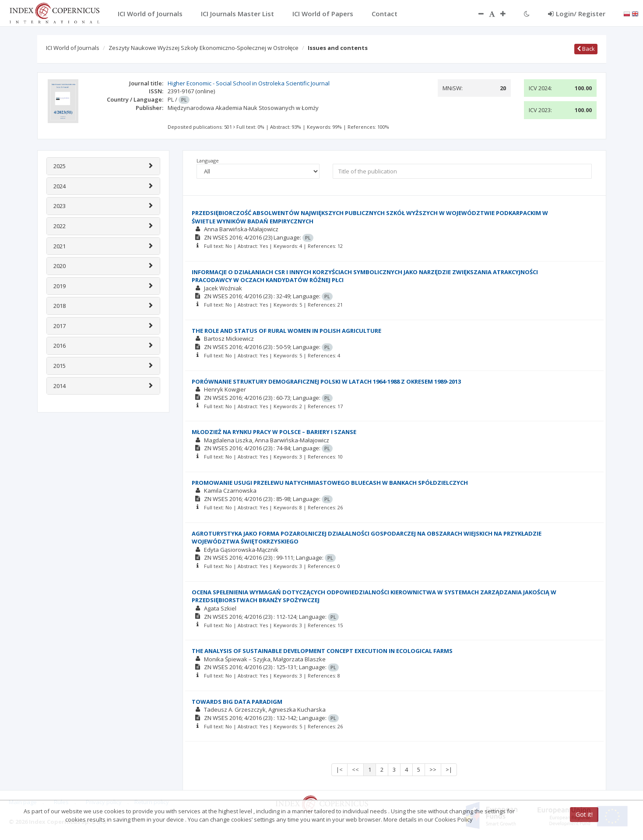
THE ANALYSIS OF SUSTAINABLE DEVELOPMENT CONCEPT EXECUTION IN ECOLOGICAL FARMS (322, 651)
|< (339, 769)
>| (449, 769)
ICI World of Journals (73, 48)
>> (433, 769)
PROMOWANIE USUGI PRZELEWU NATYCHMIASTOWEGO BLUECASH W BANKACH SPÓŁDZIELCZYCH (330, 483)
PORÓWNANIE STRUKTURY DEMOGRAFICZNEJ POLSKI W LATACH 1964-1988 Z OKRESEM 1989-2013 (326, 381)
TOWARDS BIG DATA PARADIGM (237, 702)
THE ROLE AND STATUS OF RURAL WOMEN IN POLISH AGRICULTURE (286, 331)
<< (355, 769)
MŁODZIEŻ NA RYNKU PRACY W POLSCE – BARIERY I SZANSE (274, 432)
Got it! (584, 814)
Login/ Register (577, 14)
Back (586, 49)
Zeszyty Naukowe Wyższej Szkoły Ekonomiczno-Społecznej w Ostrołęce (204, 48)
